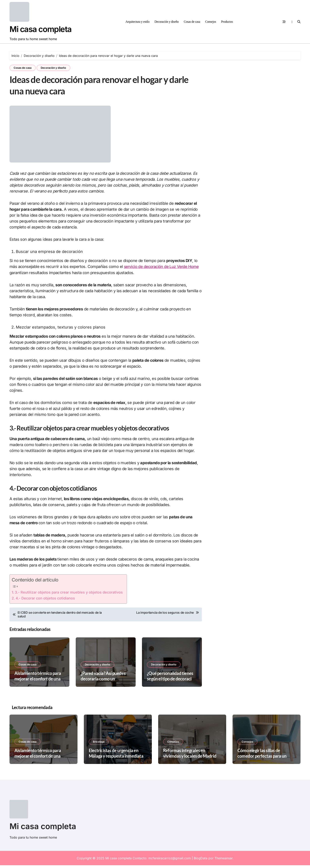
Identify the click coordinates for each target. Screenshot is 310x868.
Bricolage (99, 744)
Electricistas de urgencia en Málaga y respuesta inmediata (116, 756)
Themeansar (224, 861)
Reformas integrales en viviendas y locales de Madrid (190, 756)
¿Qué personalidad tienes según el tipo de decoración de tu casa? (172, 682)
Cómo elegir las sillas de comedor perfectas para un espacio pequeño (262, 759)
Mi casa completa (41, 29)
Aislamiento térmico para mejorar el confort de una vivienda (38, 682)
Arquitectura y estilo (137, 22)
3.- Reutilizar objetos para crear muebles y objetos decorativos (69, 595)
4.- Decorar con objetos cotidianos (45, 601)
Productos (227, 22)
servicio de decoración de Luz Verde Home (162, 269)
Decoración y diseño (166, 22)
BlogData (201, 861)
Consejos (211, 22)
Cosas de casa (192, 22)
